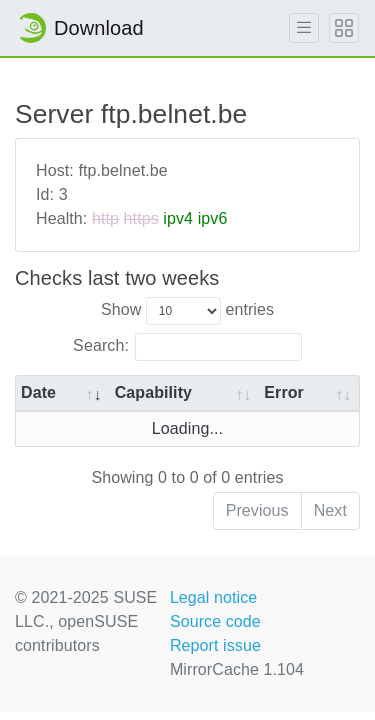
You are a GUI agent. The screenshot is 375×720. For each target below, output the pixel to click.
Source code (215, 621)
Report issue (215, 645)
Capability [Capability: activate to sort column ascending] (153, 392)
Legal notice (214, 597)
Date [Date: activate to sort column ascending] (38, 392)
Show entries (187, 311)
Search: (187, 347)
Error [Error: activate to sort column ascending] (284, 392)
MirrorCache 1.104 (237, 669)
